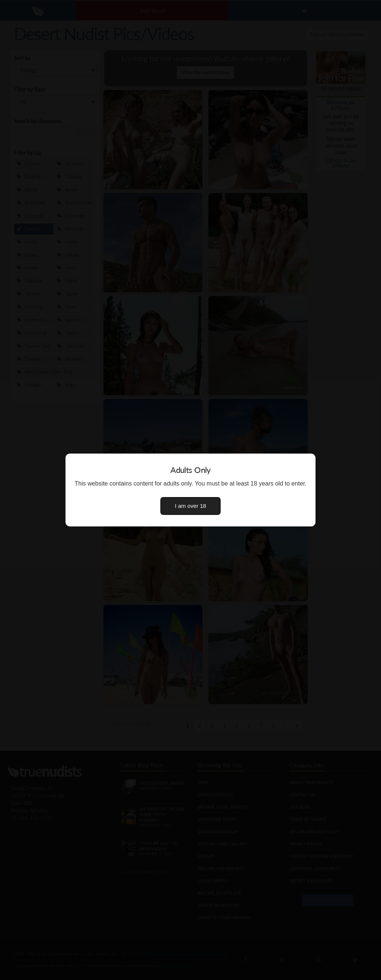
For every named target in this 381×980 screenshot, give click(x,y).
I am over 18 (190, 506)
